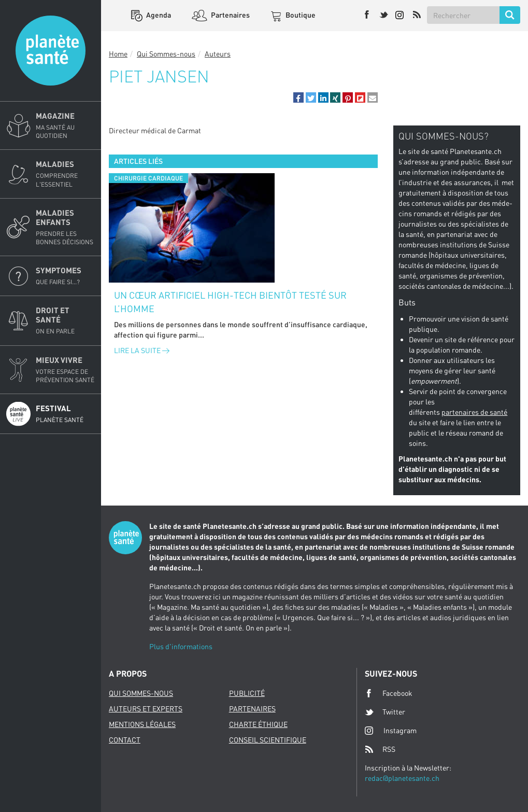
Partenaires (230, 15)
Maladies (65, 174)
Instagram (391, 730)
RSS (380, 749)
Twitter (385, 712)
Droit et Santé (65, 320)
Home (118, 54)
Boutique (300, 15)
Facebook (389, 693)
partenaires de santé (474, 412)
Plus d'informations (181, 646)
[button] (298, 97)
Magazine (65, 125)
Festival (65, 414)
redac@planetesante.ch (402, 778)
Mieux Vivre (65, 370)
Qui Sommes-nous (166, 54)
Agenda (158, 15)
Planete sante (51, 51)
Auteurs (218, 54)
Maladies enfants (65, 227)
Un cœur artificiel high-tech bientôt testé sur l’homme (230, 302)
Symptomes (65, 276)
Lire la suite (142, 350)
